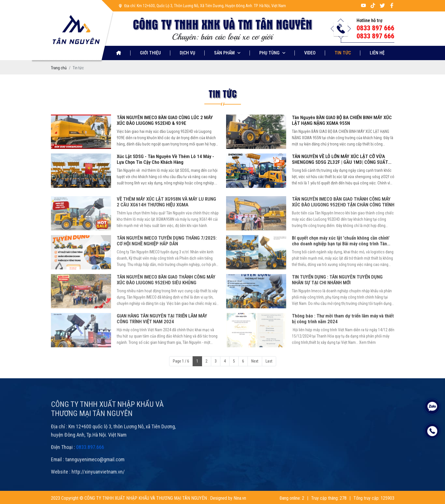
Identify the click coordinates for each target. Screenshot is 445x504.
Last (269, 361)
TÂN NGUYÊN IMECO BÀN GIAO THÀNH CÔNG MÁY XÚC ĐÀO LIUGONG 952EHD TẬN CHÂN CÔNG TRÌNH (343, 216)
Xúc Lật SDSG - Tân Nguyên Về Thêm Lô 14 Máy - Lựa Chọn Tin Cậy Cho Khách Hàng (165, 159)
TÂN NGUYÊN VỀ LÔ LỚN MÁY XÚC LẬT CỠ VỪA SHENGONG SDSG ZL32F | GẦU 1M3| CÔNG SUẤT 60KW (340, 159)
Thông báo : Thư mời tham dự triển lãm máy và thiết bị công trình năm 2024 (343, 333)
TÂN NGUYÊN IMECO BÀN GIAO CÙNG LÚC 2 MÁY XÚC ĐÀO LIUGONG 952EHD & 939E (165, 120)
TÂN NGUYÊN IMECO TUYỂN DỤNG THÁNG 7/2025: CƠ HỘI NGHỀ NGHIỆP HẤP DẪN (167, 255)
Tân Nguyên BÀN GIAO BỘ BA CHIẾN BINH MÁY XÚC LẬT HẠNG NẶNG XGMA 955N (342, 120)
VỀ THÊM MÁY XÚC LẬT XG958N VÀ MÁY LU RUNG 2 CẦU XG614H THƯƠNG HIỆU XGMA (166, 216)
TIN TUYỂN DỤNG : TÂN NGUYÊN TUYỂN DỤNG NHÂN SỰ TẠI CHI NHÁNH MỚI (337, 294)
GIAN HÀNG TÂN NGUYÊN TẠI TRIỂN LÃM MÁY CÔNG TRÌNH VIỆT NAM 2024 (162, 333)
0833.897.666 (90, 461)
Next (255, 361)
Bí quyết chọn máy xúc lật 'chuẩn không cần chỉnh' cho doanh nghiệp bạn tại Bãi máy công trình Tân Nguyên (341, 255)
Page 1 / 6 (181, 361)
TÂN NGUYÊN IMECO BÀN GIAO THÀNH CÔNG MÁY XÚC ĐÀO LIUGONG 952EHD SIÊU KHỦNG (166, 294)
